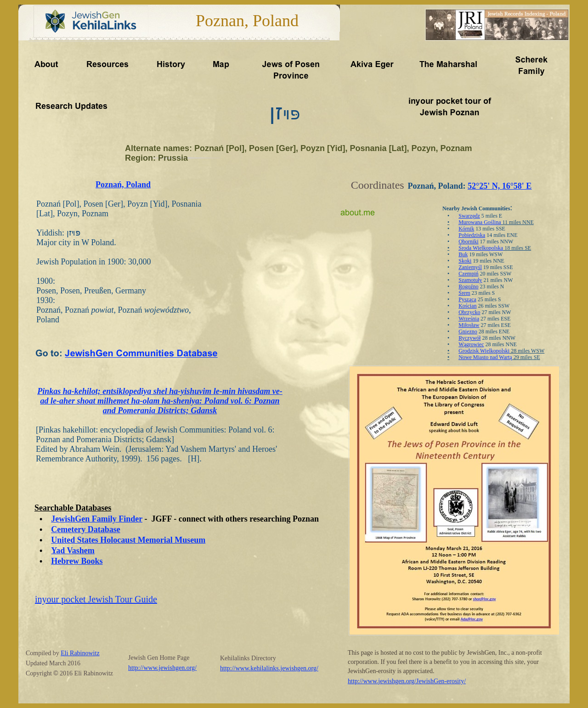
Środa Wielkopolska (481, 248)
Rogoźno (468, 287)
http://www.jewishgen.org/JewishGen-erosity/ (407, 681)
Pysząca (467, 299)
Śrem (464, 293)
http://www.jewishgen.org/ (162, 668)
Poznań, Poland (123, 185)
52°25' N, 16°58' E (500, 186)
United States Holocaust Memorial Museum (128, 540)
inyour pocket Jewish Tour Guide (96, 599)
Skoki (465, 261)
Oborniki (468, 242)
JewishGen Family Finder (97, 519)
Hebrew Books (77, 561)
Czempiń (468, 274)
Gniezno (468, 332)
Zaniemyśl (470, 267)
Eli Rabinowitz (80, 653)
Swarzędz (469, 216)
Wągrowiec (471, 344)
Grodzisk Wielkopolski (484, 351)
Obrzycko (469, 312)
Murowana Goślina (480, 222)
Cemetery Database (85, 529)
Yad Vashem (73, 551)
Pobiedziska (472, 235)
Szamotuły (470, 280)
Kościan (467, 306)
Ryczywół (469, 338)
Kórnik (466, 229)
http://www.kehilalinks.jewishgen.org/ (269, 668)
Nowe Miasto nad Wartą (485, 357)
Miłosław (469, 325)
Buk (463, 254)
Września (469, 319)
